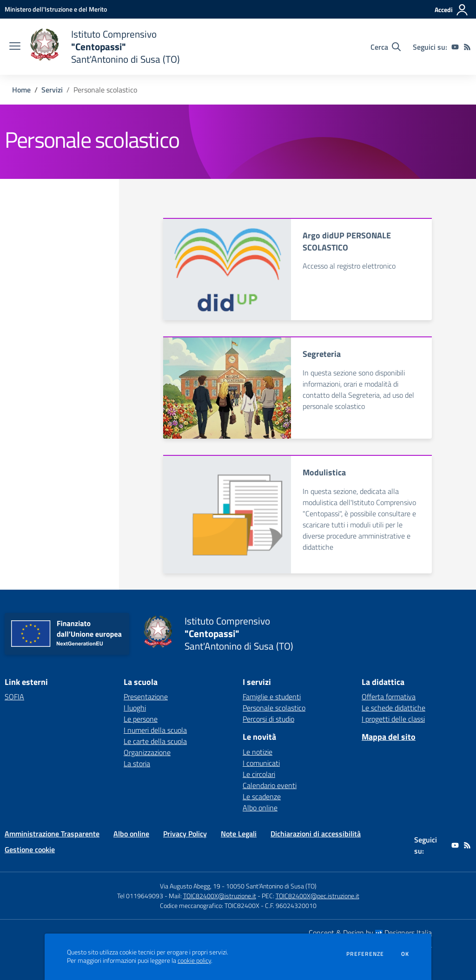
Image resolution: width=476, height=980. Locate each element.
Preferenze (365, 954)
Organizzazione (147, 752)
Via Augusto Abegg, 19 (190, 886)
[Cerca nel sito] (386, 47)
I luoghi (135, 708)
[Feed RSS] (467, 47)
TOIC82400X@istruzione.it (220, 896)
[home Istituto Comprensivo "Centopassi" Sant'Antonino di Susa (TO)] (105, 47)
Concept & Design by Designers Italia (370, 933)
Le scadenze (262, 796)
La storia (137, 763)
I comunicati (261, 763)
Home (21, 90)
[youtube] (455, 47)
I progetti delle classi (393, 719)
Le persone (141, 719)
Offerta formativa (389, 697)
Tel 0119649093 (140, 896)
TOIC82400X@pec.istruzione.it (317, 896)
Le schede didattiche (393, 708)
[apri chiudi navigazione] (15, 47)
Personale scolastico (274, 708)
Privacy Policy (185, 834)
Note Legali (239, 834)
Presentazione (146, 697)
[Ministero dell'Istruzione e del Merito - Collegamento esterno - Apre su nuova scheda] (56, 9)
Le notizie (258, 752)
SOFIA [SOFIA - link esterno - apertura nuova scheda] (14, 697)
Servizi (52, 90)
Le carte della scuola (155, 741)
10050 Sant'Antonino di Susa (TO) (271, 886)
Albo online (260, 808)
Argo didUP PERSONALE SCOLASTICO (347, 241)
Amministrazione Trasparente (52, 834)
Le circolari (259, 774)
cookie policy (194, 960)
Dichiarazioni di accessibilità (316, 834)
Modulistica (324, 472)
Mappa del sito (389, 737)
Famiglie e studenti (272, 697)
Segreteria (322, 354)
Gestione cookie (30, 849)
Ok (405, 954)
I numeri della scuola (155, 730)
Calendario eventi (270, 785)
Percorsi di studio (268, 719)
